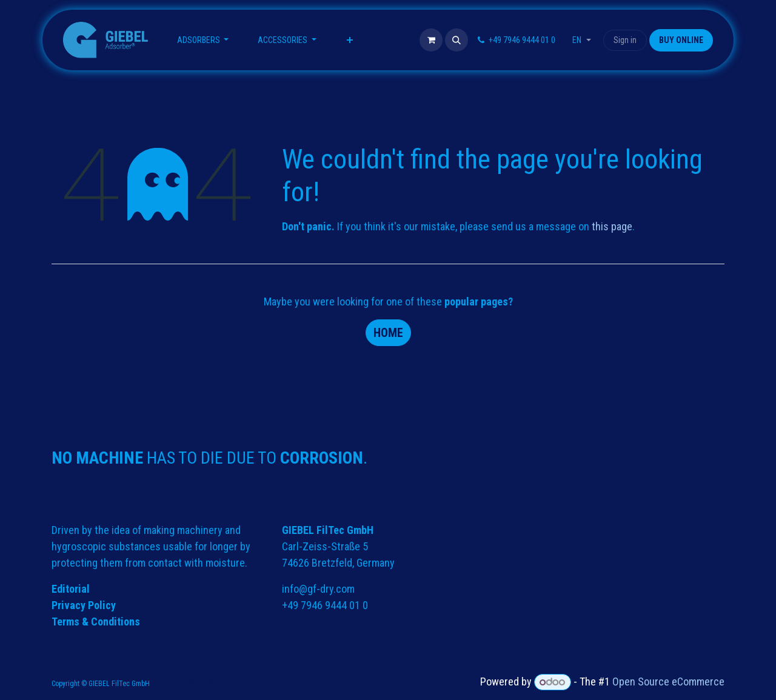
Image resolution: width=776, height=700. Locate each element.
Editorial (71, 589)
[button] (457, 40)
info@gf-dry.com (318, 589)
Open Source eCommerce (668, 682)
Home (388, 333)
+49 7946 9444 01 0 (325, 605)
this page (612, 226)
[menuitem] (203, 40)
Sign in (625, 40)
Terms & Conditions (96, 622)
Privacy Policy (84, 605)
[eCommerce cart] (431, 40)
